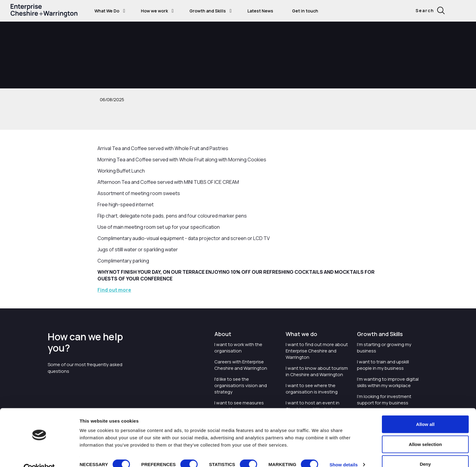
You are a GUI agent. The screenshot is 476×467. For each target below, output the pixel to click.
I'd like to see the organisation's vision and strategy (241, 385)
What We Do (107, 11)
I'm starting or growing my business (384, 348)
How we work (154, 11)
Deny (425, 451)
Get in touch (305, 11)
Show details (343, 451)
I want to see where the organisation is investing (312, 389)
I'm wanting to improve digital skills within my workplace (388, 382)
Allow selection (425, 431)
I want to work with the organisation (238, 348)
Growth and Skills (208, 11)
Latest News (260, 11)
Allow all (425, 411)
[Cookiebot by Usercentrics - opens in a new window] (39, 455)
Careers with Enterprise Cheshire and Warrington (241, 365)
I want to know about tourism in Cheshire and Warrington (317, 371)
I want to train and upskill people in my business (383, 365)
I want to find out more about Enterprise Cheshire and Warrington (317, 351)
